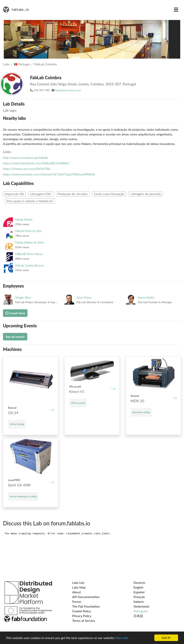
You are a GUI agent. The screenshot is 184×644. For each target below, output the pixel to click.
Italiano (139, 602)
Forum (77, 602)
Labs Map (79, 587)
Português (141, 611)
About (77, 592)
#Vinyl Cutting (17, 424)
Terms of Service (84, 621)
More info (122, 638)
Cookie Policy (82, 611)
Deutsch (139, 583)
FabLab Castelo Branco (29, 265)
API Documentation (86, 597)
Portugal (22, 64)
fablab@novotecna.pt (68, 90)
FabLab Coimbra (45, 64)
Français (139, 597)
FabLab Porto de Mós (28, 231)
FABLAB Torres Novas (29, 254)
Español (139, 592)
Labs (6, 64)
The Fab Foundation (86, 606)
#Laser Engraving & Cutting (23, 496)
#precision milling (141, 412)
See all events (15, 337)
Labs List (78, 583)
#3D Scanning (78, 403)
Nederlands (141, 606)
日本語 (138, 616)
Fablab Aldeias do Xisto (30, 242)
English (138, 587)
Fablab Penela (24, 220)
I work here (15, 313)
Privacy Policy (82, 616)
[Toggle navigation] (176, 10)
